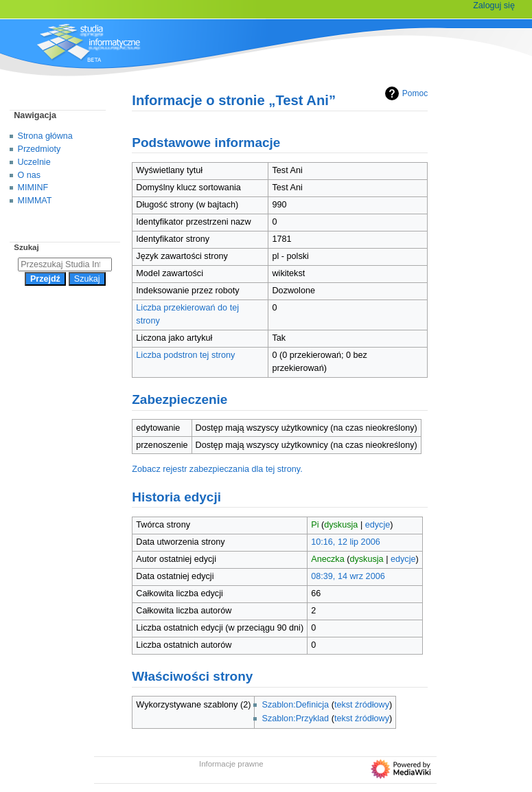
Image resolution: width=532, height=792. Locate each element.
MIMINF (33, 188)
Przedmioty (39, 149)
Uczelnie (34, 162)
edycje (378, 525)
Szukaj (26, 247)
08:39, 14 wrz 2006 (348, 576)
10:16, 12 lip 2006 (346, 542)
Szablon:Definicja (295, 705)
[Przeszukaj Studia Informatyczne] (65, 264)
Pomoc (405, 93)
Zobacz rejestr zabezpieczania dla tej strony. (217, 469)
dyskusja (341, 525)
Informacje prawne (231, 764)
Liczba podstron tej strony (185, 355)
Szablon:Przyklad (295, 719)
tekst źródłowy (362, 705)
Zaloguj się (494, 5)
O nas (29, 175)
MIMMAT (35, 201)
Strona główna (45, 136)
